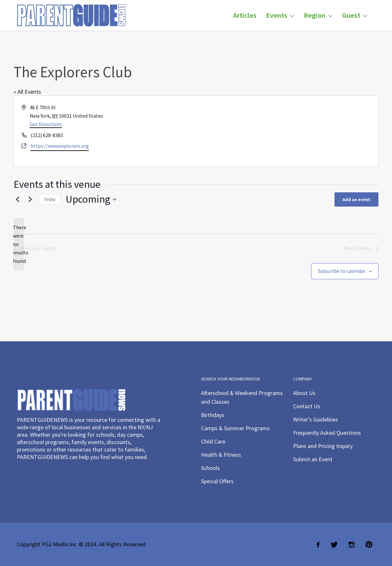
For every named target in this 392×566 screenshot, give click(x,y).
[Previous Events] (17, 199)
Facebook (318, 545)
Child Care (213, 441)
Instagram (352, 545)
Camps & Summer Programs (235, 428)
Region (315, 15)
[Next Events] (30, 199)
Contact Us (307, 406)
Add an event (356, 199)
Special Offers (217, 481)
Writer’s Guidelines (316, 419)
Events (277, 15)
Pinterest (369, 545)
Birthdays (213, 415)
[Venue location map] (287, 131)
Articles (245, 15)
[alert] (19, 244)
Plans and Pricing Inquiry (323, 446)
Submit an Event (313, 459)
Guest (351, 15)
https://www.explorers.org (60, 146)
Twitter (334, 545)
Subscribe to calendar (342, 271)
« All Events (27, 92)
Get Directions (46, 124)
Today (50, 199)
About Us (304, 393)
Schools (210, 468)
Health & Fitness (221, 455)
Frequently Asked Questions (327, 433)
